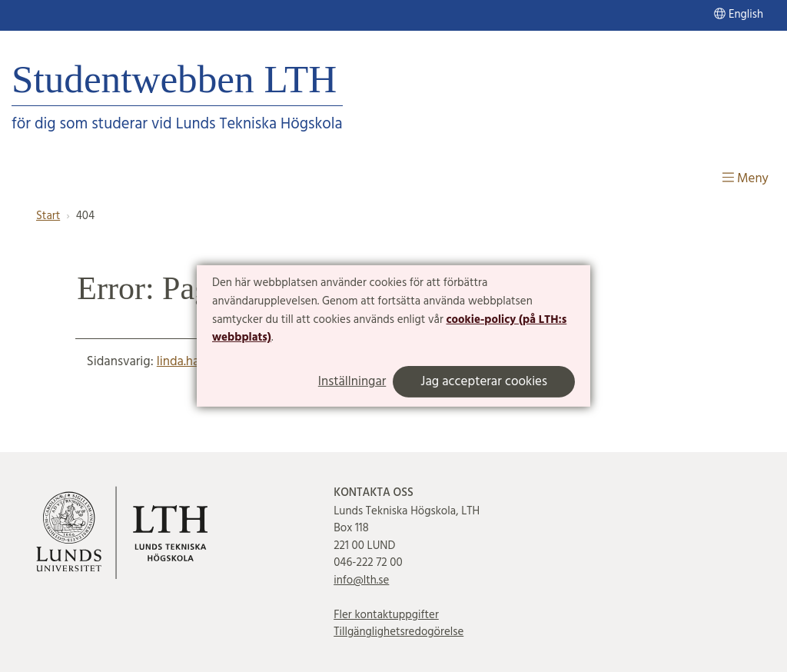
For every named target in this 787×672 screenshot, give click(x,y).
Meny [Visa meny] (745, 179)
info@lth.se (361, 581)
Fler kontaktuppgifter (386, 615)
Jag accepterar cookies (484, 382)
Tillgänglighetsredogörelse (398, 632)
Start (48, 216)
